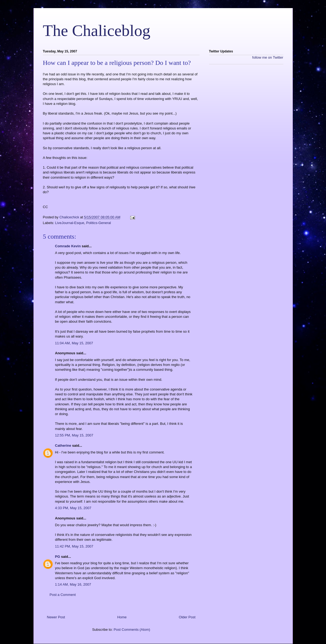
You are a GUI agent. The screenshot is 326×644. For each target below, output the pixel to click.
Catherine (63, 446)
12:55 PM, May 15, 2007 (74, 435)
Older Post (187, 617)
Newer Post (56, 617)
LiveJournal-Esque (70, 223)
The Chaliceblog (97, 31)
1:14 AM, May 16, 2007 (73, 584)
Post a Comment (63, 595)
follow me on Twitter (268, 57)
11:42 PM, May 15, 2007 (74, 546)
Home (122, 617)
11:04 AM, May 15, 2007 (74, 343)
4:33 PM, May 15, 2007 (73, 508)
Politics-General (99, 223)
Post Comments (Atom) (132, 630)
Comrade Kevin (68, 246)
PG (58, 557)
